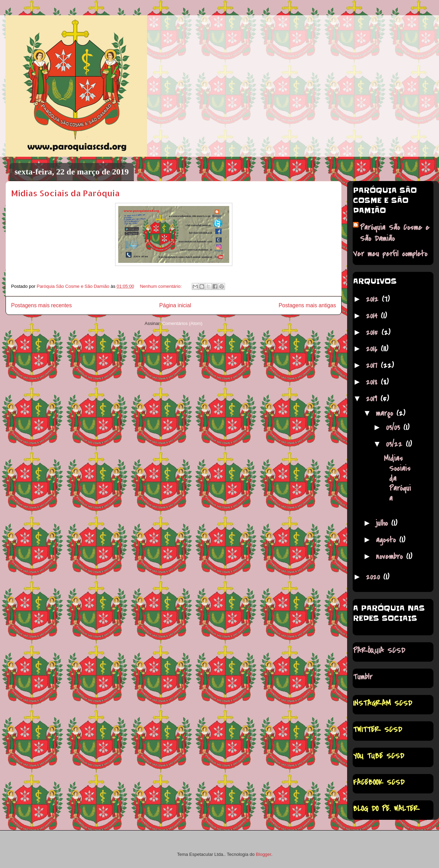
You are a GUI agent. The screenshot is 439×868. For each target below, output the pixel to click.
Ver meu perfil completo (390, 254)
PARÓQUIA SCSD (379, 651)
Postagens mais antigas (307, 305)
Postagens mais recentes (41, 305)
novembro (391, 557)
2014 (373, 316)
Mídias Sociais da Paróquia (65, 193)
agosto (388, 540)
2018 (373, 382)
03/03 (395, 428)
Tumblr (363, 677)
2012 (374, 299)
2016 (373, 349)
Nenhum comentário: (161, 286)
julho (384, 523)
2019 (373, 399)
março (386, 413)
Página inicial (175, 305)
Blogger (264, 854)
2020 (375, 577)
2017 (373, 366)
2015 (374, 333)
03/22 (396, 444)
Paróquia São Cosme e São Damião (395, 233)
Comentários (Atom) (182, 323)
